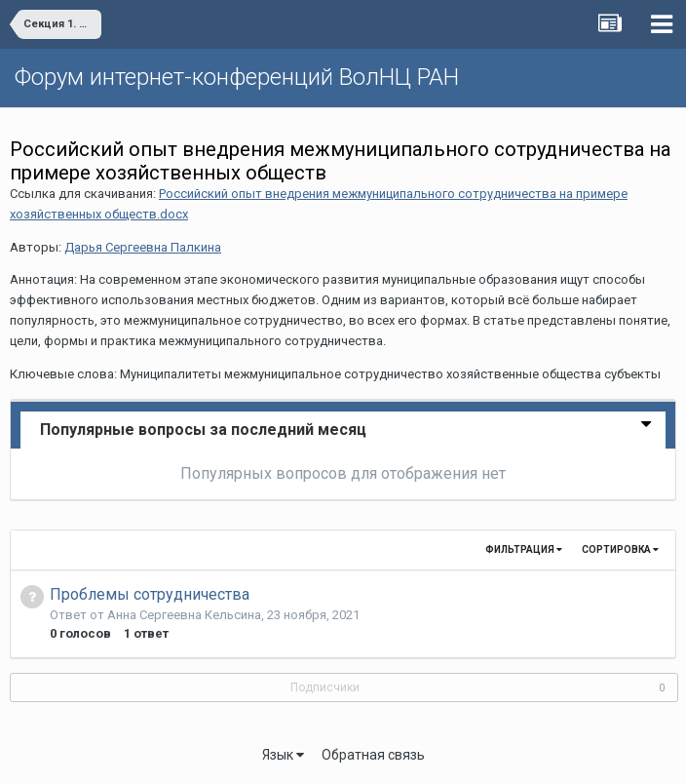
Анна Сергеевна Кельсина (184, 615)
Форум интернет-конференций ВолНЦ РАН (237, 77)
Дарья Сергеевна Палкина (143, 247)
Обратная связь (373, 755)
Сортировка (620, 549)
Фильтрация (524, 549)
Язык (283, 755)
